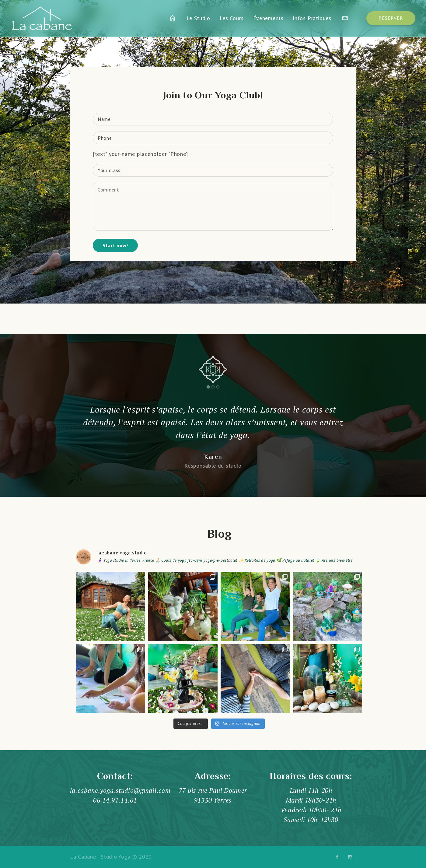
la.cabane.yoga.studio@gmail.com (120, 790)
